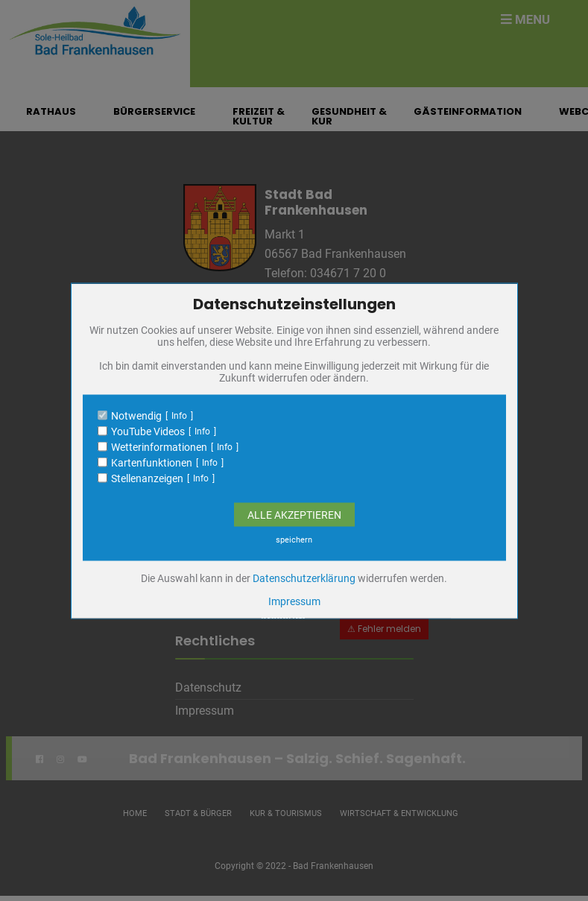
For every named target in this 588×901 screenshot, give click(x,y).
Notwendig (136, 415)
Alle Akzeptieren (294, 514)
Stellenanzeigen (147, 478)
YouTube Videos (148, 431)
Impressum (294, 601)
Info (179, 415)
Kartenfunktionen (152, 462)
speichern (294, 539)
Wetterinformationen (159, 446)
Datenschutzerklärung (304, 578)
